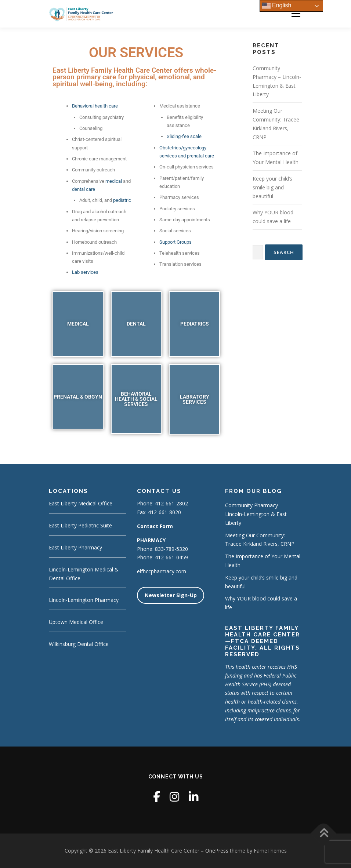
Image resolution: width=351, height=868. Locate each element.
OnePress (217, 851)
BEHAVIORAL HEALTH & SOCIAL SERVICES (136, 399)
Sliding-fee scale (184, 136)
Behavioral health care (95, 106)
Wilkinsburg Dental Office (79, 644)
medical (114, 181)
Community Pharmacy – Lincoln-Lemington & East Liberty (256, 514)
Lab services (85, 272)
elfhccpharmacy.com (162, 571)
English (277, 6)
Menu (296, 14)
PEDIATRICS (195, 324)
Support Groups (175, 242)
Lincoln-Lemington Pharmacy (84, 600)
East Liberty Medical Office (81, 503)
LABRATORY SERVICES (195, 399)
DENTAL (136, 324)
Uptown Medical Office (76, 622)
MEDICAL (78, 324)
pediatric (122, 200)
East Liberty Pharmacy (75, 547)
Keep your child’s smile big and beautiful (272, 187)
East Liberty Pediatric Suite (80, 525)
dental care (84, 189)
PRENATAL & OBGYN (78, 397)
